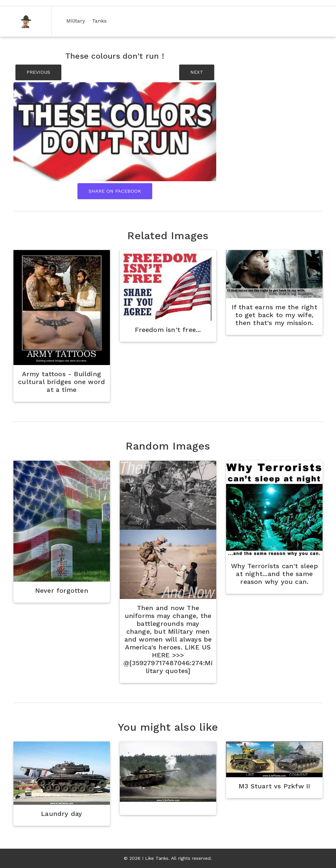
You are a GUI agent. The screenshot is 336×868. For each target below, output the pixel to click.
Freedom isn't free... (168, 330)
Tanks (101, 21)
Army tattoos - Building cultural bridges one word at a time (62, 382)
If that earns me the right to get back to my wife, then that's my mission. (274, 315)
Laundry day (62, 814)
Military (77, 21)
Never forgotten (62, 590)
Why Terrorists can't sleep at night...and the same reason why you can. (274, 574)
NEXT (197, 72)
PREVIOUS (38, 72)
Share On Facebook (115, 191)
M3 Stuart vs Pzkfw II (274, 786)
